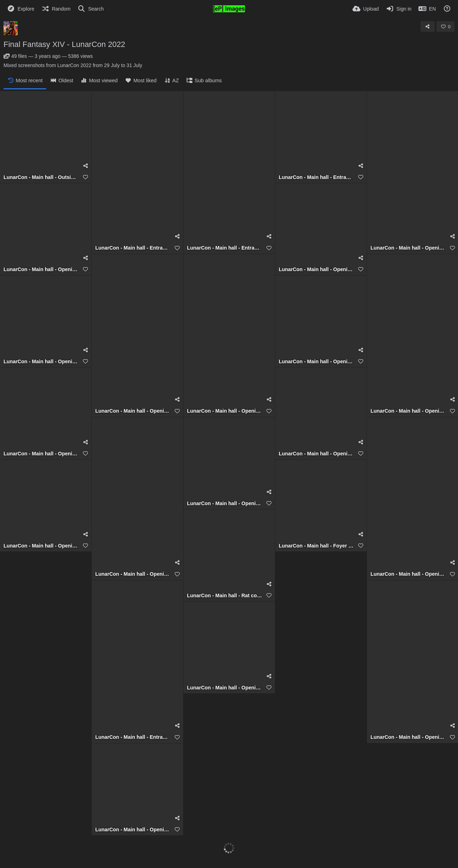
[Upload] (366, 9)
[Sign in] (399, 9)
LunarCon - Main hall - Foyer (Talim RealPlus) (317, 546)
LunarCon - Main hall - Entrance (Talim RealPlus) (133, 248)
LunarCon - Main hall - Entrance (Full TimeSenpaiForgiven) (133, 737)
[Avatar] (11, 28)
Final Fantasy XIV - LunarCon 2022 (64, 44)
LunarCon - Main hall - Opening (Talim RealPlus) (408, 248)
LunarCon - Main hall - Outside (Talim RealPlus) (41, 177)
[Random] (56, 9)
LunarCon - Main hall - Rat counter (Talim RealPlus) (225, 596)
